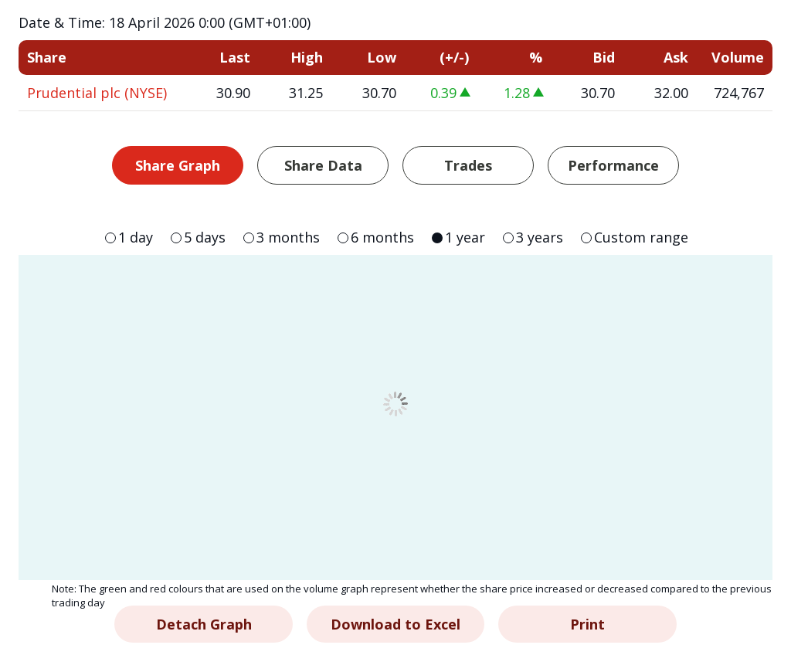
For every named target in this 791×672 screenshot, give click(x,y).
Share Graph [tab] (178, 165)
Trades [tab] (468, 165)
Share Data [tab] (323, 165)
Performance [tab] (613, 165)
